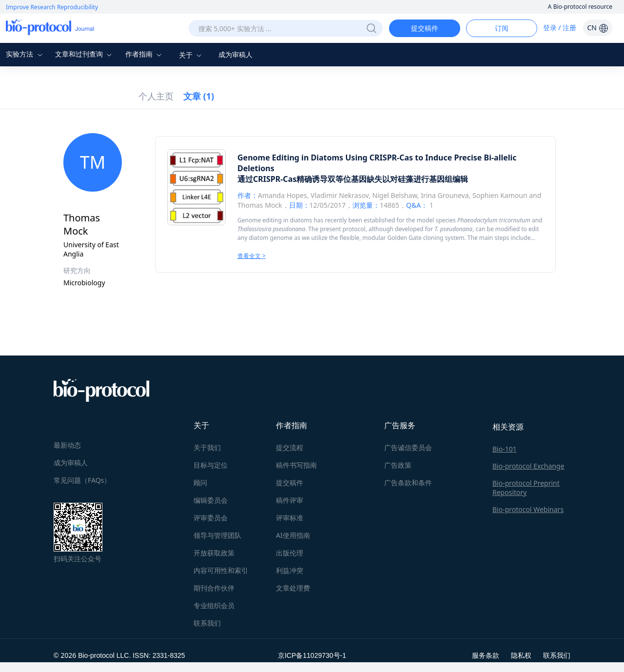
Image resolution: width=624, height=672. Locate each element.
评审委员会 (211, 518)
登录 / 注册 (560, 28)
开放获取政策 (214, 553)
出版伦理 (290, 553)
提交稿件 (425, 28)
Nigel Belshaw (395, 195)
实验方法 (25, 54)
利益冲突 (290, 570)
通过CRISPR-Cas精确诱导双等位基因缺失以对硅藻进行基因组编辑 (353, 179)
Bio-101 (505, 449)
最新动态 (67, 445)
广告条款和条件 (408, 483)
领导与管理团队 (217, 535)
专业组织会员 (214, 605)
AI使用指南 (293, 535)
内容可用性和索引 (221, 570)
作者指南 (145, 54)
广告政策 (398, 465)
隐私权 (521, 655)
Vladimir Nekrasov (340, 195)
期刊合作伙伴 (214, 588)
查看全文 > (252, 256)
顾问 (200, 483)
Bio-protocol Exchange (528, 466)
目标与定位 (211, 465)
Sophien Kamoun (500, 195)
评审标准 (290, 518)
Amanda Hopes (283, 195)
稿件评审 (290, 500)
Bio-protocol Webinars (528, 509)
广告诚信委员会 (408, 447)
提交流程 (290, 447)
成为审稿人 (235, 54)
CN (597, 28)
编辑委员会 (211, 500)
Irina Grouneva (445, 195)
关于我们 (207, 447)
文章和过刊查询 (85, 54)
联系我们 (207, 623)
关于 (192, 55)
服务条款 (486, 655)
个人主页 (156, 96)
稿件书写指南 (296, 465)
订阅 (502, 28)
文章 (199, 96)
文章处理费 (293, 588)
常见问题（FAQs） (82, 480)
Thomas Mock (260, 205)
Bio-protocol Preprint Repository (526, 488)
